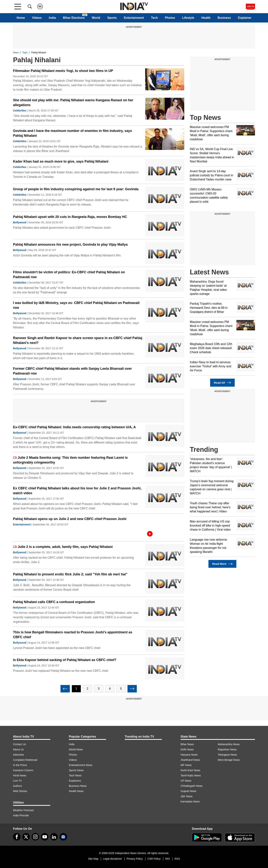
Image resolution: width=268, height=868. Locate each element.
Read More (222, 564)
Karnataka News (190, 801)
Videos (37, 18)
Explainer (245, 18)
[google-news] (63, 837)
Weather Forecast (23, 810)
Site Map (93, 859)
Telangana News (227, 755)
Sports (112, 18)
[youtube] (45, 837)
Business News (78, 786)
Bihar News (187, 744)
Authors (17, 786)
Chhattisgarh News (192, 786)
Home (21, 18)
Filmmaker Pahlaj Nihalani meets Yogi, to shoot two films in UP (63, 71)
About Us (18, 749)
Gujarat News (188, 791)
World (96, 18)
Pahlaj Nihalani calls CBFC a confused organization (54, 602)
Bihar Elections (74, 18)
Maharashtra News (229, 744)
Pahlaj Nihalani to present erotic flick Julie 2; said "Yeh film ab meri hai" (70, 574)
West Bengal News (229, 760)
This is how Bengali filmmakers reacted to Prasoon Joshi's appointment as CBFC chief (73, 635)
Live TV (17, 781)
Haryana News (189, 755)
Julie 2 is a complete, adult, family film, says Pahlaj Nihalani (63, 547)
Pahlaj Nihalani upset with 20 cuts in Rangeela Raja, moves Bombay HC (70, 217)
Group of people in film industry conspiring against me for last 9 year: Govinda (76, 189)
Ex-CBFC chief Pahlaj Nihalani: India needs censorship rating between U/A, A (74, 427)
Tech (154, 18)
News (16, 53)
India (52, 18)
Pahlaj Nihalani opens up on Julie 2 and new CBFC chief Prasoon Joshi (70, 519)
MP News (186, 765)
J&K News (187, 796)
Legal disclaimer (113, 859)
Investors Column (23, 770)
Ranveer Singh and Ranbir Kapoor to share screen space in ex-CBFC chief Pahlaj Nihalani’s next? (78, 340)
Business (224, 18)
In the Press (20, 765)
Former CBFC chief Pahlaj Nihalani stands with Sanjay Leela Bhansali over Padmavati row (72, 371)
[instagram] (35, 837)
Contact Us (19, 744)
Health (206, 18)
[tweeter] (26, 837)
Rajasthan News (227, 749)
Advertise (18, 755)
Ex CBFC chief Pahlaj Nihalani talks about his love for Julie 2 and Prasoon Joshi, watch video (77, 491)
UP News (186, 781)
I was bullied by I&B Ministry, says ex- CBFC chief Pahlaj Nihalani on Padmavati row (76, 305)
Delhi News (187, 749)
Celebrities (20, 111)
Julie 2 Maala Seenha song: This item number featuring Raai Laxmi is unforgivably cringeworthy (70, 460)
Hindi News (20, 775)
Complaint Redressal (25, 760)
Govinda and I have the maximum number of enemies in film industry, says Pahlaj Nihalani (72, 133)
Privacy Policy (135, 859)
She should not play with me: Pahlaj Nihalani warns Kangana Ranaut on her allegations (73, 103)
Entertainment (134, 18)
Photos (170, 18)
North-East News (190, 770)
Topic (25, 53)
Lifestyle (188, 18)
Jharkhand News (190, 760)
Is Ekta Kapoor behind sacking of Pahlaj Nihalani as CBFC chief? (65, 660)
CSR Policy (154, 859)
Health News (76, 791)
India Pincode (21, 815)
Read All (222, 383)
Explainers (75, 781)
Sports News (76, 770)
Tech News (75, 775)
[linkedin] (54, 837)
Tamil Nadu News (191, 775)
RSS (177, 859)
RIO (168, 859)
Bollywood (20, 222)
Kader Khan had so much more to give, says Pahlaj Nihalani (61, 161)
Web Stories (20, 791)
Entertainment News (81, 765)
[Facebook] (17, 837)
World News (76, 749)
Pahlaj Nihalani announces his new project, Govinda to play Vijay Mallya (70, 244)
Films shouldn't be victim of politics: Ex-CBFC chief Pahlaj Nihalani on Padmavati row (69, 275)
